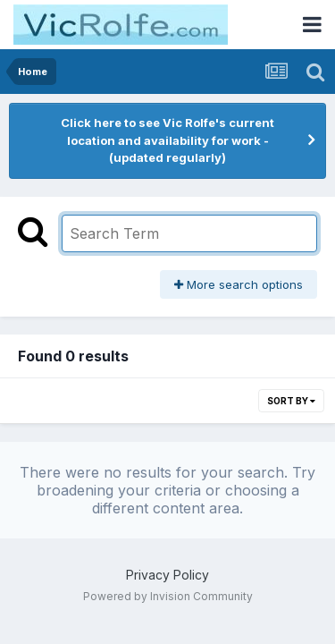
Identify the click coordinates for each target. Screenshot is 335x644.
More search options (239, 284)
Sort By (291, 401)
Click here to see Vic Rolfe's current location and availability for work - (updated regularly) (167, 140)
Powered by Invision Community (168, 596)
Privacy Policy (167, 575)
